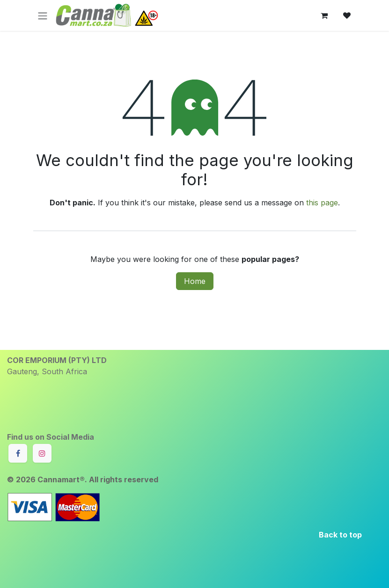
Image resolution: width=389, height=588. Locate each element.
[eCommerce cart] (324, 15)
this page (322, 203)
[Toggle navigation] (43, 15)
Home (195, 281)
